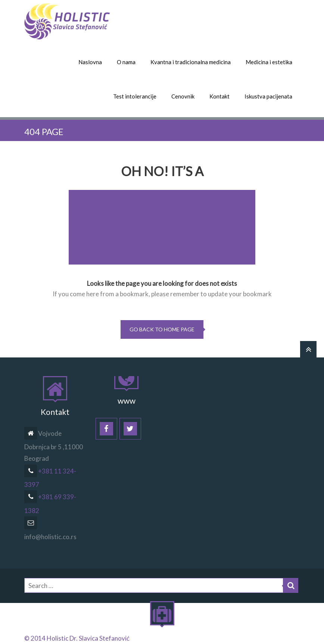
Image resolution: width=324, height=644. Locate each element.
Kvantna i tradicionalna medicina (191, 62)
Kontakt (219, 96)
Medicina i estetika (269, 62)
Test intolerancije (135, 96)
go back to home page (162, 329)
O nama (126, 62)
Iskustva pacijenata (268, 96)
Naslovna (90, 62)
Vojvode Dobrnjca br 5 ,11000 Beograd (54, 446)
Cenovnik (183, 96)
